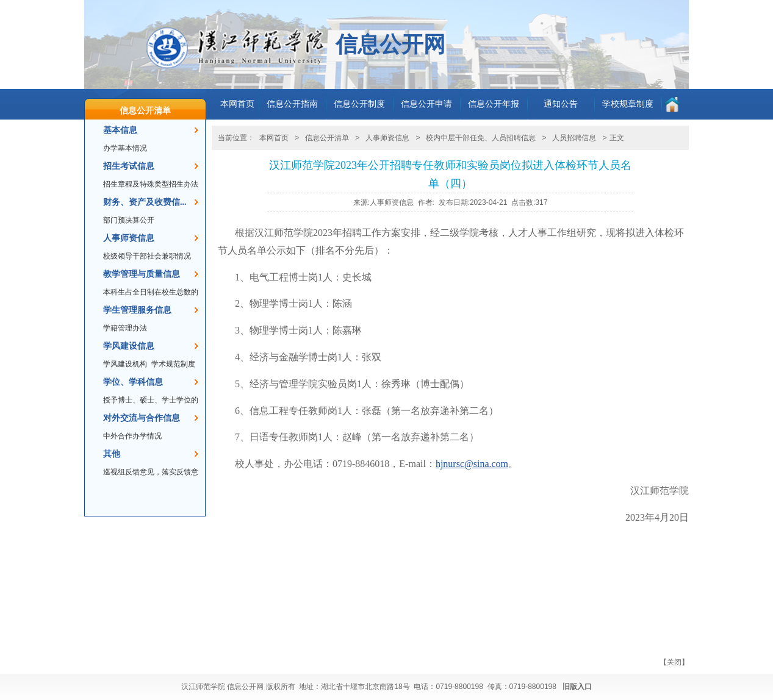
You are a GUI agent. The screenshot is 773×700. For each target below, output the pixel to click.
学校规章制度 (628, 104)
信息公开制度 (359, 104)
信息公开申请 (426, 104)
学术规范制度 (173, 364)
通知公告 (561, 104)
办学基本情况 (125, 148)
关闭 (674, 662)
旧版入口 (577, 687)
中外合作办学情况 (132, 436)
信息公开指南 (292, 104)
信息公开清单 (145, 110)
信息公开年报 (494, 104)
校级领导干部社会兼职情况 (147, 256)
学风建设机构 (125, 364)
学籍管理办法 (125, 328)
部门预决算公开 (129, 220)
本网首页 (237, 104)
